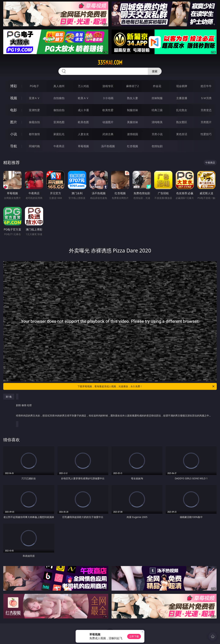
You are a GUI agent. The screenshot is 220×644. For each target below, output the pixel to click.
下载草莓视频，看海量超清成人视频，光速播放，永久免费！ (146, 386)
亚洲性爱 (34, 110)
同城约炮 (34, 146)
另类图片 (206, 122)
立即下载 (134, 636)
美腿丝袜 (133, 122)
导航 (14, 146)
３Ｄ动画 (108, 98)
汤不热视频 (108, 146)
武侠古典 (108, 134)
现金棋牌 (182, 86)
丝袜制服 (157, 98)
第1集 (9, 397)
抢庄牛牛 (206, 86)
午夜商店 (59, 146)
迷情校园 (133, 134)
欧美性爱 (108, 110)
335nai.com (110, 63)
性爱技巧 (206, 134)
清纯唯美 (157, 122)
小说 (14, 134)
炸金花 (157, 86)
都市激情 (34, 134)
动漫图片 (108, 122)
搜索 (155, 71)
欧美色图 (83, 122)
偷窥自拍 (34, 122)
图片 (14, 122)
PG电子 (34, 86)
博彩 (14, 86)
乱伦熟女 (182, 110)
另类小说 (157, 134)
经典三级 (157, 110)
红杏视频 (133, 146)
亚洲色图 (59, 122)
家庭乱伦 (59, 134)
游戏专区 (108, 86)
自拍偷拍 (59, 98)
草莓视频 (83, 146)
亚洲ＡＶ (34, 98)
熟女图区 (182, 122)
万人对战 (83, 86)
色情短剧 (157, 146)
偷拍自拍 (59, 110)
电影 (14, 110)
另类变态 (206, 110)
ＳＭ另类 (206, 98)
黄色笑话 (182, 134)
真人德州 (59, 86)
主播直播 (182, 98)
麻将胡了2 (132, 86)
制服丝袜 (133, 110)
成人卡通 (83, 110)
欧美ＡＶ (83, 98)
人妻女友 (83, 134)
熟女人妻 (133, 98)
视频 (14, 98)
